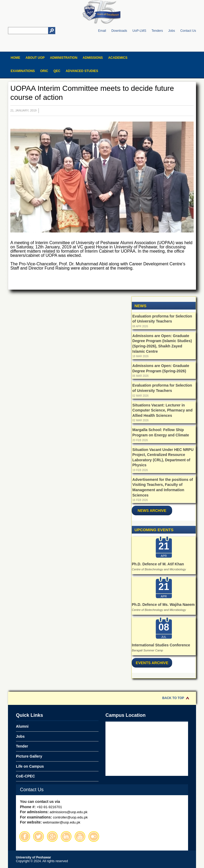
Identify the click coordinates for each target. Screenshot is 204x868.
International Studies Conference (161, 645)
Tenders (157, 31)
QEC (57, 71)
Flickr (94, 836)
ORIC (44, 71)
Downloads (119, 31)
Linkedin (66, 836)
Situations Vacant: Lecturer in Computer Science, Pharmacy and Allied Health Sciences (162, 410)
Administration (64, 58)
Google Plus (52, 836)
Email (102, 31)
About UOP (35, 58)
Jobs (171, 31)
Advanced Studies (82, 71)
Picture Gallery (29, 756)
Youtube (80, 836)
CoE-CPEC (25, 776)
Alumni (22, 726)
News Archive (152, 511)
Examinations (23, 71)
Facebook (25, 836)
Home (15, 58)
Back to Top (173, 698)
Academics (118, 58)
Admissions (93, 58)
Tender (22, 746)
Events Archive (152, 663)
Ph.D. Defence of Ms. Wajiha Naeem (163, 605)
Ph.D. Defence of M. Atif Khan (158, 564)
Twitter (39, 836)
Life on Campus (30, 766)
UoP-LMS (139, 31)
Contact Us (188, 31)
